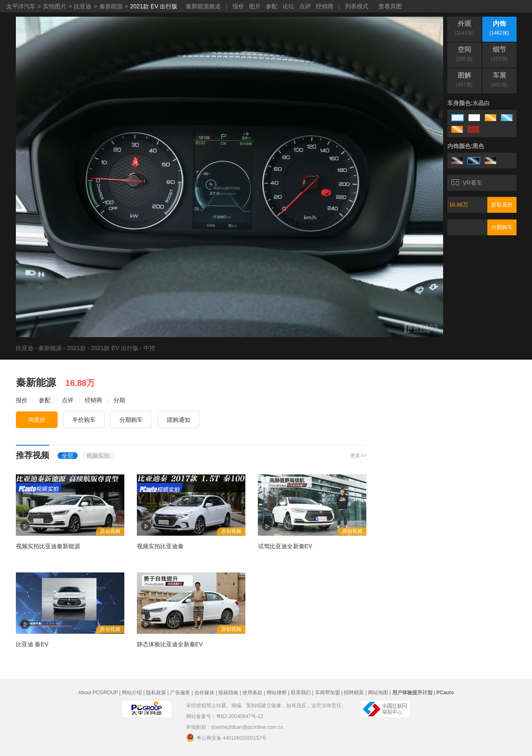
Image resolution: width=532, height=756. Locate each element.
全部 (68, 456)
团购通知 (179, 420)
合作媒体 (204, 693)
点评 (305, 6)
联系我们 (301, 693)
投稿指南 (228, 693)
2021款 (76, 348)
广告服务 (180, 693)
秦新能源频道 (203, 6)
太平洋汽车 (21, 6)
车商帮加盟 (328, 693)
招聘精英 (354, 693)
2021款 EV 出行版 (154, 6)
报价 (238, 6)
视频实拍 (98, 456)
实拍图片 (55, 6)
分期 (119, 400)
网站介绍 (132, 693)
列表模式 (357, 6)
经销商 (325, 6)
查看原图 (390, 6)
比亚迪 (83, 6)
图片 (255, 6)
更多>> (358, 456)
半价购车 (84, 420)
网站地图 (378, 693)
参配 (272, 6)
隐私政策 (156, 693)
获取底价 (502, 205)
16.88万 (459, 205)
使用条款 (252, 693)
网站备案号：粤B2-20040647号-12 (225, 716)
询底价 (37, 420)
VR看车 (467, 183)
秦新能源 (111, 6)
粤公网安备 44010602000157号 (227, 738)
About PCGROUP (98, 693)
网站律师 (277, 693)
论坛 (288, 6)
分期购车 (502, 227)
